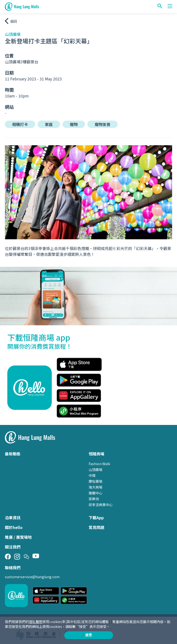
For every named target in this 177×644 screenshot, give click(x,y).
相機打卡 (20, 124)
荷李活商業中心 (101, 505)
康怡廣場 (95, 481)
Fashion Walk (99, 464)
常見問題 (96, 527)
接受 (89, 635)
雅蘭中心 (95, 493)
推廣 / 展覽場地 (18, 537)
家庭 (49, 124)
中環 (92, 475)
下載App (96, 518)
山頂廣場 (95, 470)
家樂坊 (94, 499)
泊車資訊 (13, 518)
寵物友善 (103, 124)
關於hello (14, 527)
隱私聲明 (36, 622)
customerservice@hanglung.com (32, 577)
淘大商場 (95, 487)
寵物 (74, 124)
